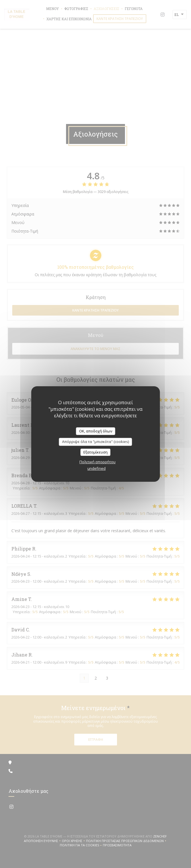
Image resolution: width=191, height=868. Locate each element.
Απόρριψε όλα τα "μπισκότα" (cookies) (95, 442)
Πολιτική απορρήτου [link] (97, 462)
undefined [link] (96, 468)
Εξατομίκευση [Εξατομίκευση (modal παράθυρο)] (95, 452)
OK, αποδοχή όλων (96, 431)
